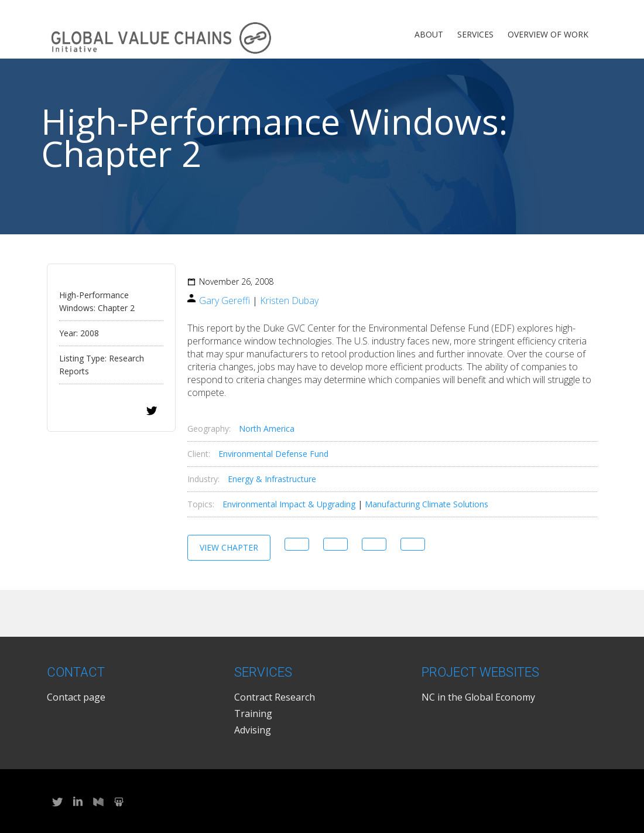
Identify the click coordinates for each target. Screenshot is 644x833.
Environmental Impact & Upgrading (289, 504)
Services (475, 34)
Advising (253, 730)
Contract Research (275, 697)
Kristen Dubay (289, 301)
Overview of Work (548, 34)
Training (253, 713)
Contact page (76, 697)
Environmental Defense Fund (273, 454)
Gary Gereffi (225, 301)
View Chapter (229, 547)
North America (267, 429)
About (429, 34)
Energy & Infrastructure (272, 479)
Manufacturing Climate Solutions (427, 504)
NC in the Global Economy (478, 697)
